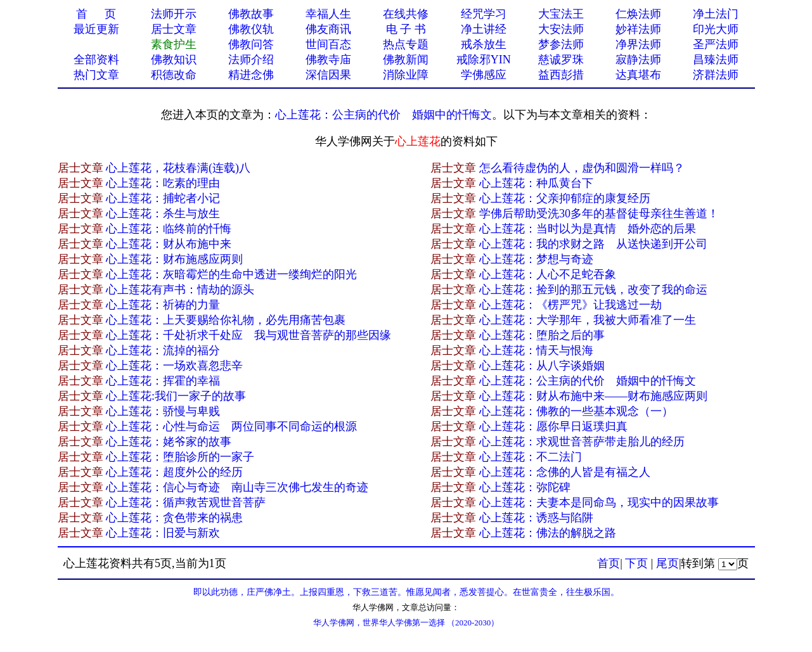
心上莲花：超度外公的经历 (174, 472)
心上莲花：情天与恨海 (536, 350)
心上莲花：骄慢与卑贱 (163, 411)
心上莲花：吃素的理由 (163, 183)
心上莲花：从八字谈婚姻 (542, 366)
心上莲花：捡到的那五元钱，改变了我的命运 (593, 290)
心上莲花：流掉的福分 (163, 350)
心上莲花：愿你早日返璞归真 (553, 426)
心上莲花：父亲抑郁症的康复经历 (565, 198)
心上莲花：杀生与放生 (163, 214)
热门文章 (96, 75)
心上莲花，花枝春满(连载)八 (178, 168)
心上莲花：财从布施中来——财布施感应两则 (593, 396)
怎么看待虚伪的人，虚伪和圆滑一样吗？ (582, 168)
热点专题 (406, 44)
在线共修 (406, 14)
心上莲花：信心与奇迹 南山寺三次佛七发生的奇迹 (237, 487)
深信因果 (328, 75)
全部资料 (96, 60)
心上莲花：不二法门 (531, 457)
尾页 (667, 563)
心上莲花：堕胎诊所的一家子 (180, 457)
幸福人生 (328, 14)
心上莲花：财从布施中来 (169, 244)
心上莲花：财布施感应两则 (174, 259)
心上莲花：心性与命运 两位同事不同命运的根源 (231, 426)
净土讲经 (484, 29)
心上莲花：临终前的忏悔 (169, 229)
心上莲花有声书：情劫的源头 (180, 290)
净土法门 (716, 14)
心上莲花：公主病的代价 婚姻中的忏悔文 (383, 115)
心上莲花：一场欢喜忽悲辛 (174, 366)
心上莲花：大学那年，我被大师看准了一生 (588, 320)
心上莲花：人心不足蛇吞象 (548, 274)
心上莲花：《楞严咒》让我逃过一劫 (570, 305)
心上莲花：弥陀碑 (525, 487)
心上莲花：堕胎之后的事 (542, 335)
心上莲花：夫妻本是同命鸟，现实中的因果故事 (599, 502)
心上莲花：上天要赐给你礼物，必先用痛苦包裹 (226, 320)
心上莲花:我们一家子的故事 (176, 396)
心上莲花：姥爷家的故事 (169, 442)
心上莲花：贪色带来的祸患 (174, 518)
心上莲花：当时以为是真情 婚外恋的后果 (588, 229)
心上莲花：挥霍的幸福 (163, 381)
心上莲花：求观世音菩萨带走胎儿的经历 (582, 442)
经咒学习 (484, 14)
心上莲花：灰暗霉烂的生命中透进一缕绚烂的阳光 (231, 274)
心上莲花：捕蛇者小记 (163, 198)
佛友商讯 (328, 29)
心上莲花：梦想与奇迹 (536, 259)
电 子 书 (406, 29)
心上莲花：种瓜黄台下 (536, 183)
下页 (636, 563)
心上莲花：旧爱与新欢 (163, 533)
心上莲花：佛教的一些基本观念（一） (576, 411)
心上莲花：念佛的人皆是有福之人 (565, 472)
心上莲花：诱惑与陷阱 (536, 518)
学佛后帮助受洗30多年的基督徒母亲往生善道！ (599, 214)
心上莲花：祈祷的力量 (163, 305)
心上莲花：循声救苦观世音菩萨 (186, 502)
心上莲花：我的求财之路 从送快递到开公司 (593, 244)
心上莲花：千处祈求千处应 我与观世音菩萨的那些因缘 (248, 335)
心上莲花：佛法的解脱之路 (548, 533)
